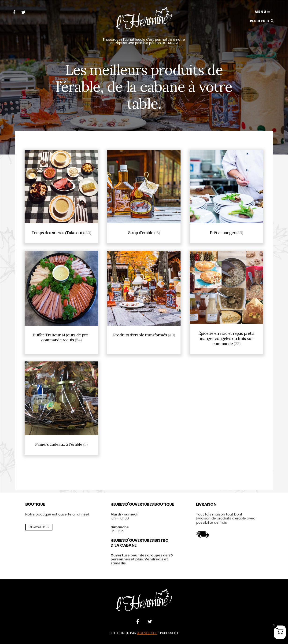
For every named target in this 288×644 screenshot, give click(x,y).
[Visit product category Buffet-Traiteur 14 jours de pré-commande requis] (61, 301)
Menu (261, 12)
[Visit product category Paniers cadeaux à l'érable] (61, 407)
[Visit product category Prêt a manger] (226, 195)
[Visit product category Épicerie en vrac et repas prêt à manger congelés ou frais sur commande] (226, 301)
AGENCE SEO (147, 633)
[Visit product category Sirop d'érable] (144, 195)
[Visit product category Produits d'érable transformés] (144, 301)
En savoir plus (39, 527)
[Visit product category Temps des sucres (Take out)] (61, 195)
